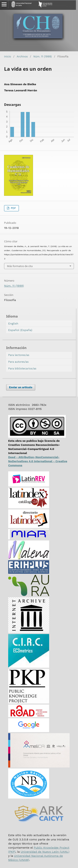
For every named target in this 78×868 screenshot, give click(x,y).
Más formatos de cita (20, 266)
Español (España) (20, 330)
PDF (13, 208)
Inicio (8, 56)
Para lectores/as (19, 355)
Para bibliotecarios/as (22, 369)
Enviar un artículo (21, 387)
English (13, 323)
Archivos (22, 56)
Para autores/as (18, 362)
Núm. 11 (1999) (43, 56)
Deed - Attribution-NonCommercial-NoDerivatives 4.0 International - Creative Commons (38, 461)
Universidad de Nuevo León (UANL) (45, 852)
